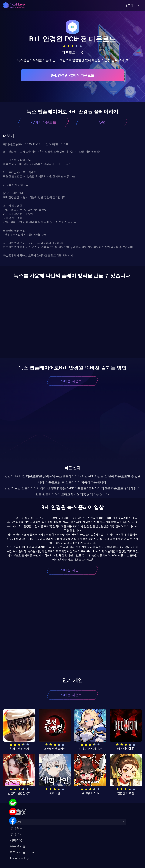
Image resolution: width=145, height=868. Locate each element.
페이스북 (16, 840)
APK (102, 122)
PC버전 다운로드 (43, 122)
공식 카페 (16, 834)
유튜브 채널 (18, 846)
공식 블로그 (18, 828)
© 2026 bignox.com (23, 852)
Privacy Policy (19, 858)
